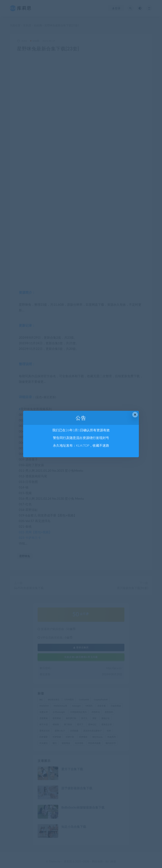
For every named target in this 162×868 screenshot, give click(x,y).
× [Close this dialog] (135, 415)
